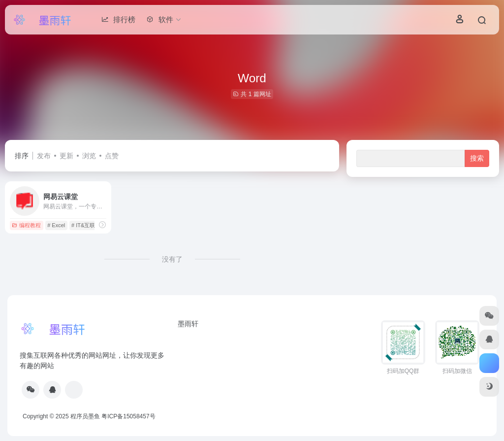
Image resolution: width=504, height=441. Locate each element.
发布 (44, 156)
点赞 (112, 156)
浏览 (89, 156)
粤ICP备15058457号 (128, 416)
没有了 (172, 259)
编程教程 (26, 225)
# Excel (56, 225)
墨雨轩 (188, 324)
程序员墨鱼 (85, 416)
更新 (66, 156)
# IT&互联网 (86, 225)
